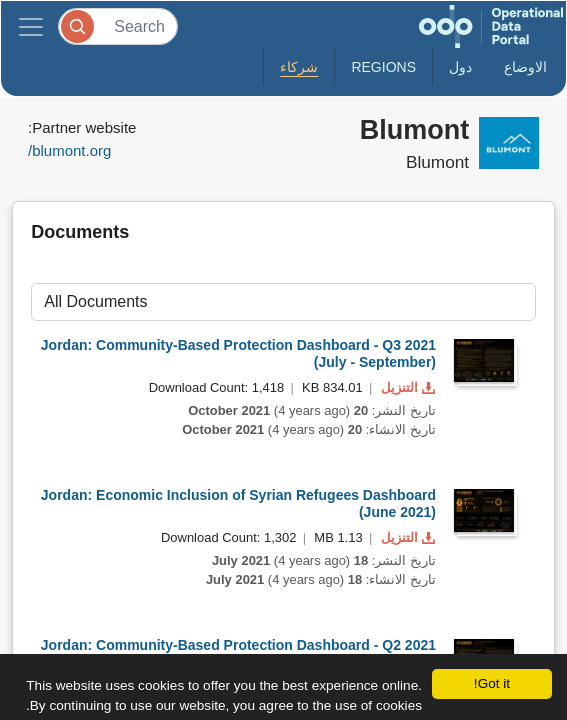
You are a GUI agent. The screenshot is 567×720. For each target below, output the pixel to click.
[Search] (118, 26)
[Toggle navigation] (31, 26)
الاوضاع (525, 67)
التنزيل (406, 387)
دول (460, 67)
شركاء (299, 67)
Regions (383, 67)
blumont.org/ (69, 150)
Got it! (492, 683)
